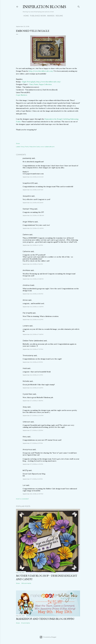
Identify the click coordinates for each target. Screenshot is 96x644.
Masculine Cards (34, 147)
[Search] (79, 6)
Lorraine (26, 326)
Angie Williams (28, 222)
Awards (50, 16)
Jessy (25, 407)
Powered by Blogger (48, 637)
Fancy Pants (25, 147)
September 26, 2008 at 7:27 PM (33, 349)
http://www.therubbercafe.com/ (41, 71)
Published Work (37, 16)
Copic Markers (22, 95)
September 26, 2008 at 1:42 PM (33, 245)
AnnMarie (26, 270)
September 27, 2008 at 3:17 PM (33, 443)
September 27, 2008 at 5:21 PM (33, 479)
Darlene (26, 235)
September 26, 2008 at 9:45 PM (33, 388)
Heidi (25, 368)
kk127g (25, 470)
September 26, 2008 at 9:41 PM (33, 375)
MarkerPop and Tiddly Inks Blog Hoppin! (45, 619)
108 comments (26, 583)
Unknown (26, 422)
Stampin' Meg (28, 209)
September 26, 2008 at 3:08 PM (33, 279)
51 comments (26, 623)
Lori (24, 485)
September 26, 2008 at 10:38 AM (33, 215)
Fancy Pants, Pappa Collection (40, 84)
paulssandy (27, 158)
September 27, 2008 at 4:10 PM (33, 464)
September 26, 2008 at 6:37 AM (33, 190)
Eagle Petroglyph (29, 82)
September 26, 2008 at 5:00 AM (33, 177)
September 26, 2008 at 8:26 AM (33, 203)
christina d (27, 285)
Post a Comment (22, 499)
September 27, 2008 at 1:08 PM (33, 401)
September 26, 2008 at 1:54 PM (33, 264)
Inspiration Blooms (44, 7)
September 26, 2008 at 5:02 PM (33, 319)
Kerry (25, 437)
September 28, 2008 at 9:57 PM (33, 494)
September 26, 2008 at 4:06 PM (33, 307)
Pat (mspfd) (27, 313)
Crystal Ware (28, 394)
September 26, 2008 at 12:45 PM (33, 228)
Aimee (25, 300)
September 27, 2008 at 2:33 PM (33, 430)
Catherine (26, 251)
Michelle (26, 381)
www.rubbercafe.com (47, 147)
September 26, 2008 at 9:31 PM (33, 362)
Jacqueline (27, 196)
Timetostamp (28, 356)
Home (25, 16)
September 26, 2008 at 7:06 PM (33, 334)
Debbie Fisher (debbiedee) (33, 341)
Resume (58, 16)
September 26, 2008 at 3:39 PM (33, 294)
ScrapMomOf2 (28, 183)
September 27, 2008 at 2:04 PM (33, 415)
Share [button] (18, 143)
